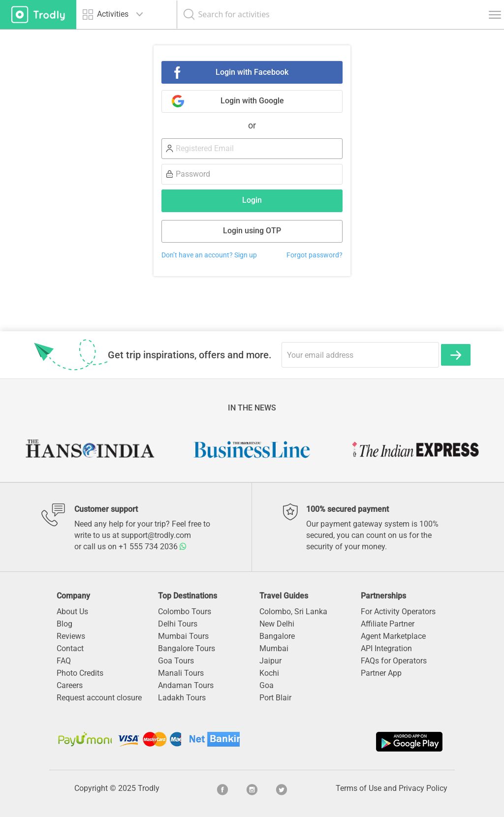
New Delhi (277, 624)
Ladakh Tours (182, 698)
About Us (72, 612)
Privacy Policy (423, 788)
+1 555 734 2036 (153, 547)
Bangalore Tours (187, 648)
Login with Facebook (252, 72)
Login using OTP (252, 231)
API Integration (386, 648)
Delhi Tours (178, 624)
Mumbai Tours (183, 636)
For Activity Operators (398, 612)
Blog (64, 624)
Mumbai (274, 648)
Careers (70, 685)
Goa (267, 685)
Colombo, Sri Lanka (293, 612)
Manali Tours (181, 673)
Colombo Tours (185, 612)
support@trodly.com (156, 535)
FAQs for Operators (394, 661)
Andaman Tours (186, 685)
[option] (89, 449)
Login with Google (252, 101)
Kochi (269, 673)
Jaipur (270, 661)
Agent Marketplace (393, 636)
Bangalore (277, 636)
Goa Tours (176, 661)
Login (252, 200)
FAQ (64, 661)
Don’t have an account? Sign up (209, 255)
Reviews (71, 636)
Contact (70, 648)
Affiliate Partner (388, 624)
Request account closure (99, 698)
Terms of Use (359, 788)
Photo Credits (80, 673)
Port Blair (275, 698)
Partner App (381, 673)
